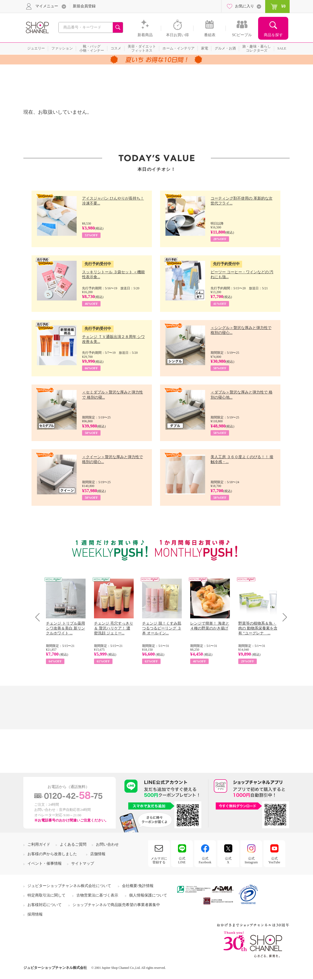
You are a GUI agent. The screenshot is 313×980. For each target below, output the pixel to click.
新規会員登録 (84, 6)
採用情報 (35, 914)
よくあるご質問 (73, 844)
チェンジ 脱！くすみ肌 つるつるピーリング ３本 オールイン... (162, 628)
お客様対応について (45, 905)
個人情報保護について (148, 895)
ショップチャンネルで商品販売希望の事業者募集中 (116, 905)
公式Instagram (251, 860)
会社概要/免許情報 (138, 886)
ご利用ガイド (39, 844)
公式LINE (182, 860)
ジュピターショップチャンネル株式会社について (69, 886)
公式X (228, 860)
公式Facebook (205, 860)
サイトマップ (83, 863)
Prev (40, 617)
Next (283, 617)
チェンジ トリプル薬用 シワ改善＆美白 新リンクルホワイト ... (65, 628)
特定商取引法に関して (46, 895)
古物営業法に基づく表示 (97, 895)
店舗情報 (98, 854)
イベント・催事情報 (45, 863)
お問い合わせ (107, 844)
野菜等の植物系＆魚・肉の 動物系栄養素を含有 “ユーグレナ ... (258, 628)
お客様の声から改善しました (52, 854)
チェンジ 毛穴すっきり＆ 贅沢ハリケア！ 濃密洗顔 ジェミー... (114, 628)
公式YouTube (274, 860)
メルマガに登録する (159, 860)
